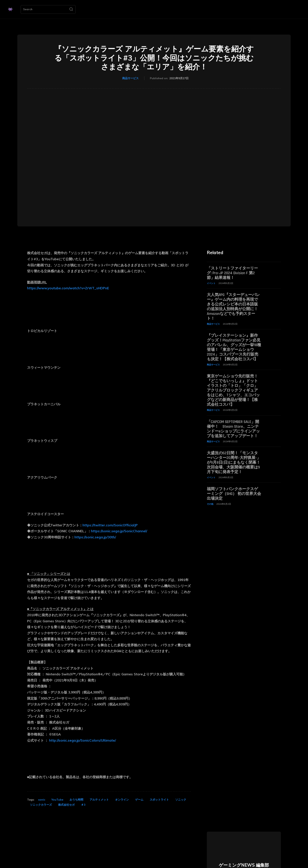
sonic (42, 800)
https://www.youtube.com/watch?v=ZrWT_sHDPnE (68, 288)
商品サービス (130, 78)
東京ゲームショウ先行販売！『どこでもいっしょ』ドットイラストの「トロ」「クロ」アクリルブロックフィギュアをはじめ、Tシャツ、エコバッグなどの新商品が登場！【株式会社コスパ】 (233, 390)
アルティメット (99, 800)
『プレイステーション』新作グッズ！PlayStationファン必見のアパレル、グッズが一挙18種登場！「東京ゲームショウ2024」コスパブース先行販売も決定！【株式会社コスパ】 (234, 347)
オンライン (122, 800)
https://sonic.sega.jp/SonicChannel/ (119, 531)
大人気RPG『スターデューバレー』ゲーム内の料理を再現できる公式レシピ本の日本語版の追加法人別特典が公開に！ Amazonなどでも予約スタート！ (233, 307)
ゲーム (139, 800)
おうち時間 (76, 800)
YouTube (57, 800)
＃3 (83, 805)
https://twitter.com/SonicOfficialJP (110, 525)
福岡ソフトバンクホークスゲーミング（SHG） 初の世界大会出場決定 (234, 494)
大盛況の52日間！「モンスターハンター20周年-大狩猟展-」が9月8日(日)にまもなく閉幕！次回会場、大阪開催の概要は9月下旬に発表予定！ (234, 463)
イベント (211, 283)
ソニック (181, 800)
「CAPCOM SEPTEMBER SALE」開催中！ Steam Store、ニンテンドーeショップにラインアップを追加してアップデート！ (233, 429)
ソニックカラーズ (41, 805)
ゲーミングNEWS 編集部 (244, 865)
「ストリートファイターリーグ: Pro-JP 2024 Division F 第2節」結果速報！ (232, 273)
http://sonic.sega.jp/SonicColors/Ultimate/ (82, 740)
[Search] (71, 9)
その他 (210, 504)
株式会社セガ (66, 805)
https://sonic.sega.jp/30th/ (95, 537)
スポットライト (159, 800)
